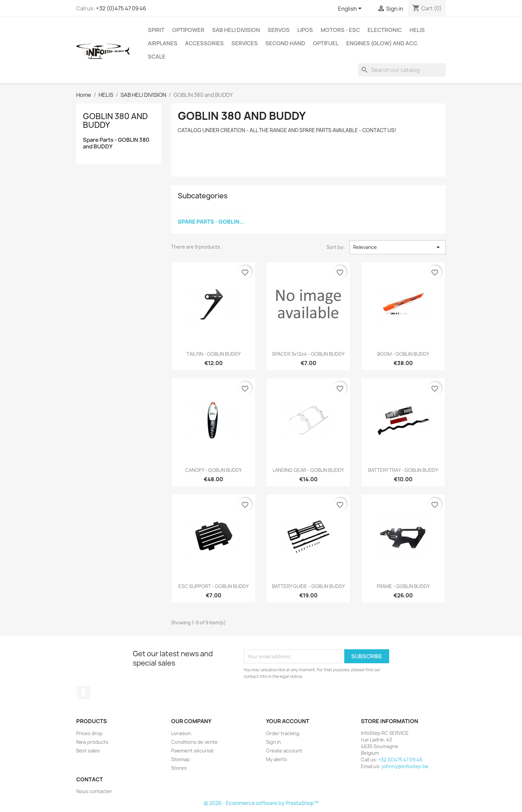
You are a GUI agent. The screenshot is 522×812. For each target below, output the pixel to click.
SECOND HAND (285, 43)
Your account (288, 721)
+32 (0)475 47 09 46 (121, 8)
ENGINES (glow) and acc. (382, 43)
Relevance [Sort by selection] (398, 247)
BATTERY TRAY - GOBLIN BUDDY (403, 470)
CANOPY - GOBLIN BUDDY (213, 470)
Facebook (84, 693)
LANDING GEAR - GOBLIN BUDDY (308, 470)
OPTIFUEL (326, 43)
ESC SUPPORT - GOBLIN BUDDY (214, 586)
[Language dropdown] (351, 9)
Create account (284, 751)
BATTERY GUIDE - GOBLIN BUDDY (308, 586)
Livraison (181, 733)
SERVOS (279, 30)
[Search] (402, 70)
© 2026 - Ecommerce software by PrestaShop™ (261, 803)
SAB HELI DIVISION (236, 30)
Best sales (88, 751)
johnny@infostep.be (405, 766)
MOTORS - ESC (340, 30)
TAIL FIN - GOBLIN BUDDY (214, 354)
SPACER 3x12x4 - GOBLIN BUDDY (308, 354)
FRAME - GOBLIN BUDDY (403, 586)
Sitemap (180, 759)
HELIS (417, 30)
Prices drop (89, 733)
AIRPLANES (163, 43)
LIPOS (305, 30)
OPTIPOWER (188, 30)
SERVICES (245, 43)
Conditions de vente (194, 742)
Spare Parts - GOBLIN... (211, 222)
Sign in (273, 742)
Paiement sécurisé (192, 751)
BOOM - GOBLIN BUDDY (403, 354)
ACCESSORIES (204, 43)
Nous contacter (94, 791)
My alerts (276, 759)
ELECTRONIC (385, 30)
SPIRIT (156, 30)
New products (92, 742)
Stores (179, 768)
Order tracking (283, 733)
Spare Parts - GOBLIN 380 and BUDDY (116, 143)
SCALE (157, 57)
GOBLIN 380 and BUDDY (115, 120)
